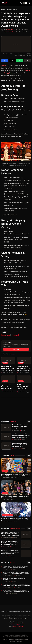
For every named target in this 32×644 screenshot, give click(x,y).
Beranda (3, 9)
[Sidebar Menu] (29, 3)
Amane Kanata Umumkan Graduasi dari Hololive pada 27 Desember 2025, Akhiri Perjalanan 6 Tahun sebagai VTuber (15, 520)
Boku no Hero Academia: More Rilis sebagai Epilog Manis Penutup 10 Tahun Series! (21, 426)
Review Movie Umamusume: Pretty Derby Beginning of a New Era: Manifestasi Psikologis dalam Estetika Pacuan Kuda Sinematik (10, 544)
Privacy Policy (19, 639)
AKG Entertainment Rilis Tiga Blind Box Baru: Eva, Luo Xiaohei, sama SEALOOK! (23, 389)
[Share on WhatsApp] (20, 61)
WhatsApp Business (18, 626)
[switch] (25, 3)
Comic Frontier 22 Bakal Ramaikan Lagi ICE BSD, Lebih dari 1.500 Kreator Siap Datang (24, 370)
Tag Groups (19, 641)
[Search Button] (21, 3)
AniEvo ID (9, 421)
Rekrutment (11, 639)
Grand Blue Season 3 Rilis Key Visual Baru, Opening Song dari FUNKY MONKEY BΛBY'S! (21, 436)
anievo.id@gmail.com (18, 624)
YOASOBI (27, 71)
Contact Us (26, 639)
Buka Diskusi (16, 349)
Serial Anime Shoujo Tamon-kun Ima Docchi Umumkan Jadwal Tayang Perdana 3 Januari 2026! (10, 534)
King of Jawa (10, 30)
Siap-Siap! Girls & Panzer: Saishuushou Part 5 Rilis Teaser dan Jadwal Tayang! (21, 445)
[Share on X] (12, 61)
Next (29, 421)
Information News (7, 515)
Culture (9, 9)
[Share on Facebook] (5, 61)
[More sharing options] (27, 61)
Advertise (5, 639)
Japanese (15, 9)
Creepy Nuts (8, 73)
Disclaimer (13, 641)
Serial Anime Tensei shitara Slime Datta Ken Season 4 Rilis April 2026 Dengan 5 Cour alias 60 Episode (17, 574)
